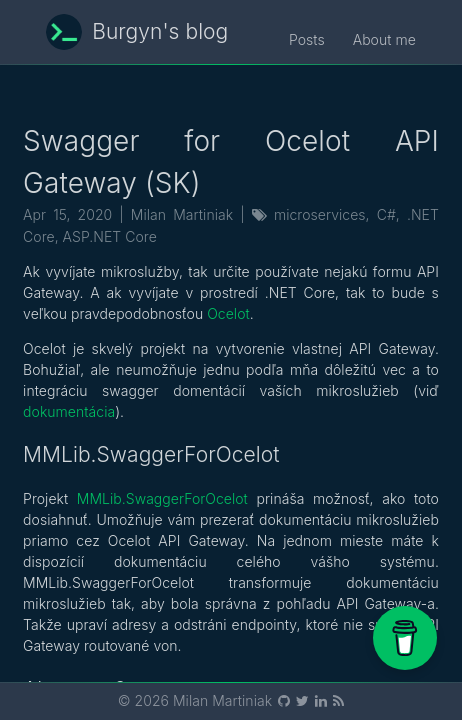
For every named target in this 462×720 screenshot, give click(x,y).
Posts (307, 39)
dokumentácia (69, 411)
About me (384, 39)
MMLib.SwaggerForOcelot (162, 498)
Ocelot (228, 313)
